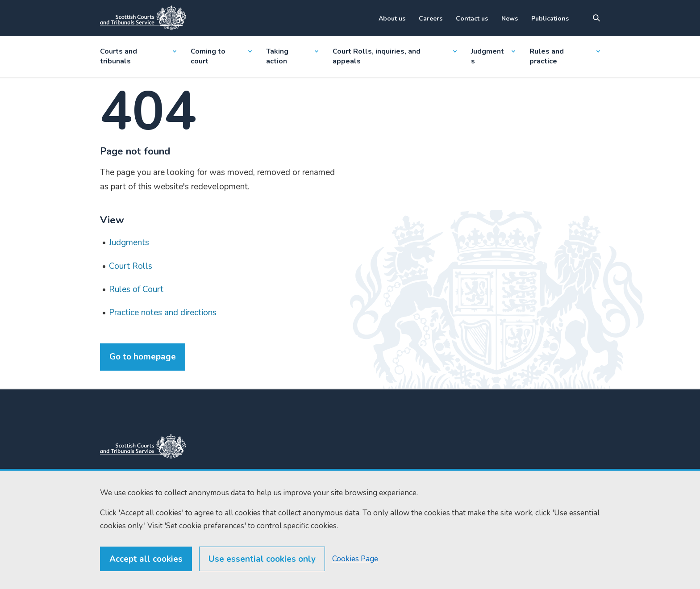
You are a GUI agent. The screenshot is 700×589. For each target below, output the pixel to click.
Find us (316, 507)
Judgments (493, 56)
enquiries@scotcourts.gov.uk (243, 519)
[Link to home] (143, 18)
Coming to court (221, 56)
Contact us (472, 19)
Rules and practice (565, 56)
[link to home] (143, 447)
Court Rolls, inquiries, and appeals (395, 56)
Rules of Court (136, 289)
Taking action (292, 56)
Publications (550, 19)
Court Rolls (131, 266)
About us (392, 19)
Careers (431, 19)
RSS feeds (321, 523)
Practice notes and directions (163, 313)
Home (314, 491)
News (510, 19)
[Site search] (596, 18)
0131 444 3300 (236, 491)
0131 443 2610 (237, 502)
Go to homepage (143, 357)
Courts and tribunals (138, 56)
